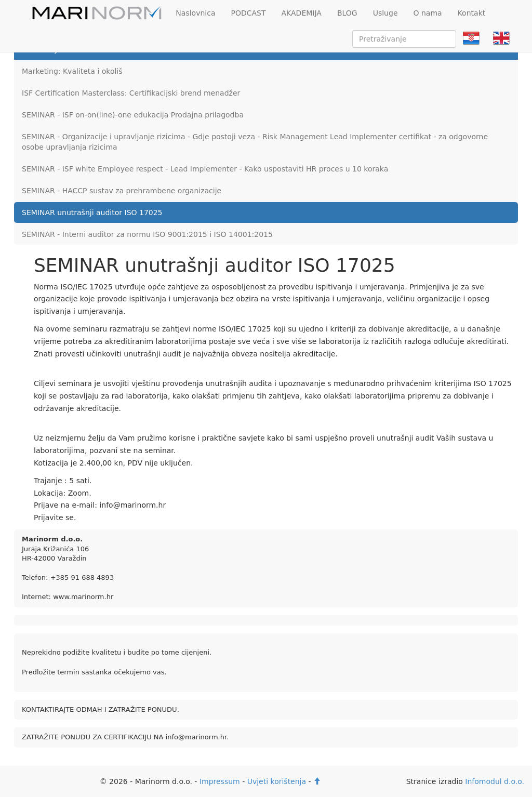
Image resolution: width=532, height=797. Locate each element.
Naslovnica (195, 13)
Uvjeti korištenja (277, 781)
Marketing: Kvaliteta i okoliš (72, 71)
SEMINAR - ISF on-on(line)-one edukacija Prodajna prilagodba (133, 115)
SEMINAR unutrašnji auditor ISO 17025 (92, 212)
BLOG (347, 13)
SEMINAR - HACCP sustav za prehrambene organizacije (122, 191)
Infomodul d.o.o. (495, 781)
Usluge (385, 13)
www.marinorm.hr (83, 597)
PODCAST (248, 13)
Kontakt (472, 13)
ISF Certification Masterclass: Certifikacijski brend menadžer (131, 93)
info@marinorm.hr (196, 737)
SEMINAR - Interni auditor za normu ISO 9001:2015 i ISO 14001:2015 (147, 234)
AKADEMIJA (302, 13)
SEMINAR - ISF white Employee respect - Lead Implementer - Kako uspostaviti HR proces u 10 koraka (205, 169)
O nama (428, 13)
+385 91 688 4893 (82, 577)
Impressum (220, 781)
